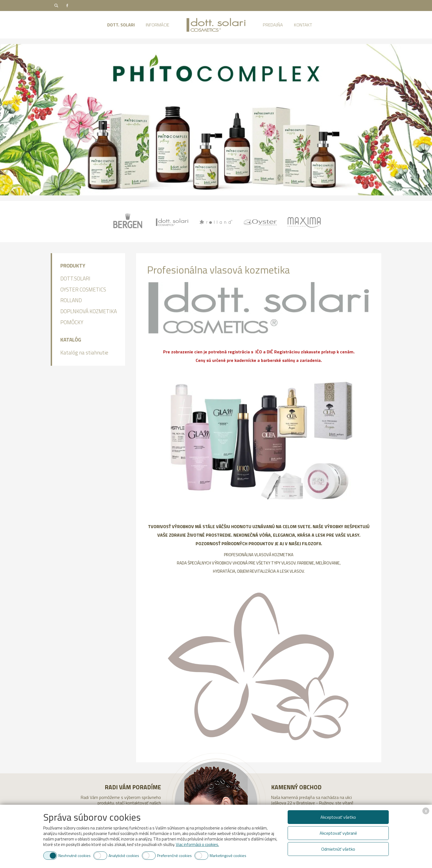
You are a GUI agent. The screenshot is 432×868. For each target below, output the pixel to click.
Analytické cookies (124, 855)
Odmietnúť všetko (338, 849)
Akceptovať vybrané (338, 833)
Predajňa (273, 25)
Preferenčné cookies (174, 855)
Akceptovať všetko (338, 817)
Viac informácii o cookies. (197, 844)
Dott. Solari (121, 25)
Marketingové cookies (228, 855)
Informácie (157, 25)
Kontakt (303, 25)
